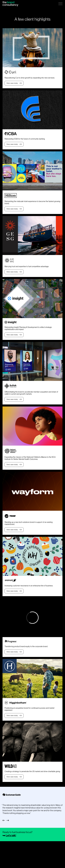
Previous (4, 820)
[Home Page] (10, 4)
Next (8, 820)
